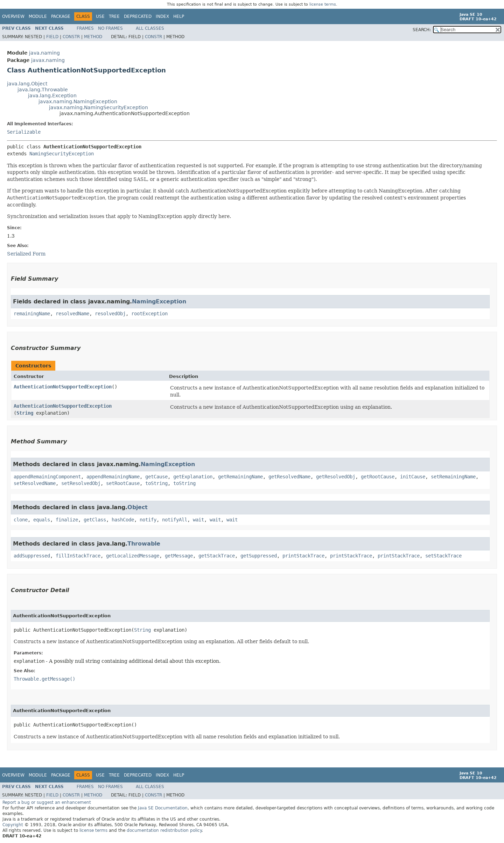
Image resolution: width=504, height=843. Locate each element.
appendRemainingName (113, 477)
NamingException (159, 301)
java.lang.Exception (52, 96)
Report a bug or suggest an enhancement (47, 802)
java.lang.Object (27, 84)
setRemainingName (453, 477)
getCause (156, 477)
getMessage (179, 556)
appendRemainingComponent (47, 477)
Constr (71, 37)
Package (61, 16)
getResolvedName (289, 477)
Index (162, 16)
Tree (114, 16)
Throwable (144, 544)
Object (138, 507)
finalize (67, 520)
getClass (95, 520)
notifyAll (175, 520)
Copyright (13, 825)
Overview (13, 16)
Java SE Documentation (163, 808)
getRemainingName (240, 477)
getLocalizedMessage (133, 556)
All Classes (150, 28)
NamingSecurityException (62, 154)
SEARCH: (422, 30)
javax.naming (48, 60)
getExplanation (193, 477)
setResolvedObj (81, 483)
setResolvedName (35, 483)
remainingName (32, 314)
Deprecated (138, 16)
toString (156, 483)
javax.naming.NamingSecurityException (99, 107)
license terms (323, 4)
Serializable (24, 132)
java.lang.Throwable (43, 90)
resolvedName (72, 314)
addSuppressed (32, 556)
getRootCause (378, 477)
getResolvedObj (336, 477)
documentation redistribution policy (164, 830)
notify (148, 520)
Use (100, 16)
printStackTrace (303, 556)
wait (198, 520)
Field (52, 37)
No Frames (110, 28)
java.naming (44, 53)
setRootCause (123, 483)
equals (42, 520)
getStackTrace (217, 556)
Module (38, 16)
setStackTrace (443, 556)
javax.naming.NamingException (78, 101)
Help (179, 16)
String (25, 413)
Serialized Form (26, 254)
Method (93, 37)
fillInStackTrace (78, 556)
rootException (149, 314)
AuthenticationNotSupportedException (63, 387)
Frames (85, 28)
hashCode (123, 520)
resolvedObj (110, 314)
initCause (413, 477)
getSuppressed (259, 556)
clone (21, 520)
